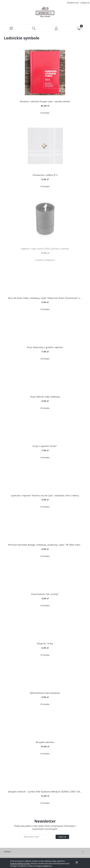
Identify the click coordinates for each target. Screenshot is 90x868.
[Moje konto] (56, 30)
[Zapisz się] (62, 838)
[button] (11, 29)
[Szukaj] (34, 29)
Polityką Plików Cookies (20, 863)
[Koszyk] (79, 29)
